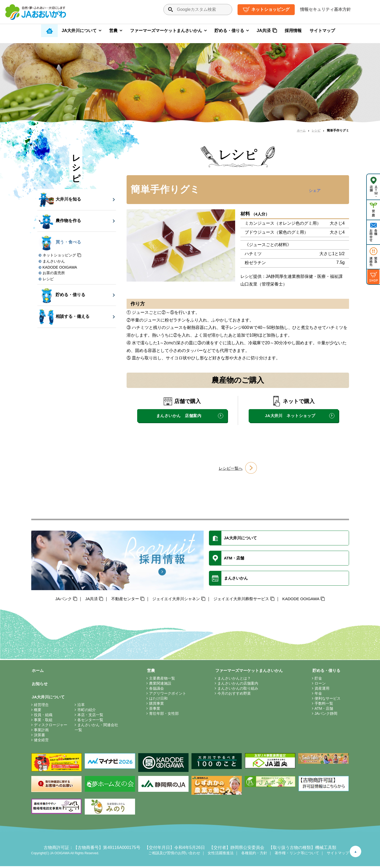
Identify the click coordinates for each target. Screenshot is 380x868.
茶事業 (153, 710)
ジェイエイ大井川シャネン (175, 600)
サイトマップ (322, 31)
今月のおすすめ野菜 (231, 695)
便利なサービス (327, 700)
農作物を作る (60, 221)
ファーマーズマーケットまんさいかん (166, 31)
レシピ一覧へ (231, 469)
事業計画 (41, 732)
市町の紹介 (87, 712)
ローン (319, 685)
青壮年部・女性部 (163, 715)
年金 (318, 695)
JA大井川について (79, 31)
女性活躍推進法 (221, 855)
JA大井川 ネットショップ (290, 416)
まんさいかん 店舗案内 (179, 416)
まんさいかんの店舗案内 (235, 685)
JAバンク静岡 (325, 715)
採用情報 (293, 31)
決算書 (39, 737)
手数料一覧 (323, 705)
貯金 (318, 680)
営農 (113, 31)
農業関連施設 (159, 685)
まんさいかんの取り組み (235, 690)
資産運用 (321, 690)
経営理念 (41, 707)
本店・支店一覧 (90, 717)
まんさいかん (54, 261)
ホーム (300, 130)
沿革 (81, 707)
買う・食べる (60, 242)
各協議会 (155, 690)
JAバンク (57, 600)
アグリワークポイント (166, 695)
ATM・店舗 (323, 710)
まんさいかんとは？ (231, 680)
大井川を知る (60, 200)
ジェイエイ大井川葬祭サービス (244, 600)
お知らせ (40, 685)
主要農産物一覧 (161, 680)
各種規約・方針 (254, 855)
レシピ (316, 130)
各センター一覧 (90, 722)
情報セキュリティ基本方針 (325, 9)
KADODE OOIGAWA (60, 267)
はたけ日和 (157, 700)
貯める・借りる (229, 31)
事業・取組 (43, 722)
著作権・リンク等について (297, 855)
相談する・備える (64, 317)
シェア (314, 190)
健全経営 (41, 742)
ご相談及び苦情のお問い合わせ (174, 855)
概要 (38, 712)
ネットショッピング (270, 9)
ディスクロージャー (51, 727)
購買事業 (155, 705)
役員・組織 (43, 717)
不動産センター (121, 600)
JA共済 (263, 31)
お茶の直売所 (54, 273)
